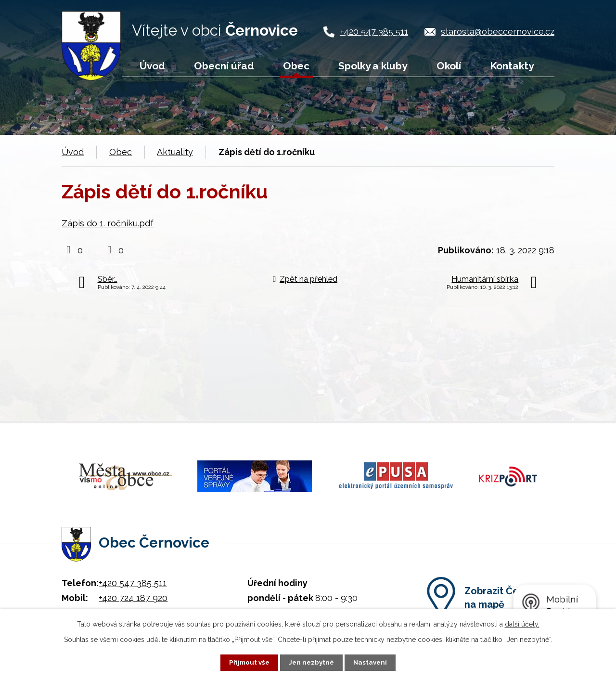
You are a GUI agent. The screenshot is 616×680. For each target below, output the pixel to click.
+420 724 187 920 (133, 593)
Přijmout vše (248, 662)
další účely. (522, 624)
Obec (296, 66)
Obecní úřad (224, 66)
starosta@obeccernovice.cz (498, 32)
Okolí (449, 66)
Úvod (152, 66)
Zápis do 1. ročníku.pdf (108, 223)
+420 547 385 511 (374, 32)
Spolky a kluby (373, 66)
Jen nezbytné (312, 662)
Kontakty (512, 66)
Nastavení (372, 662)
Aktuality (175, 152)
